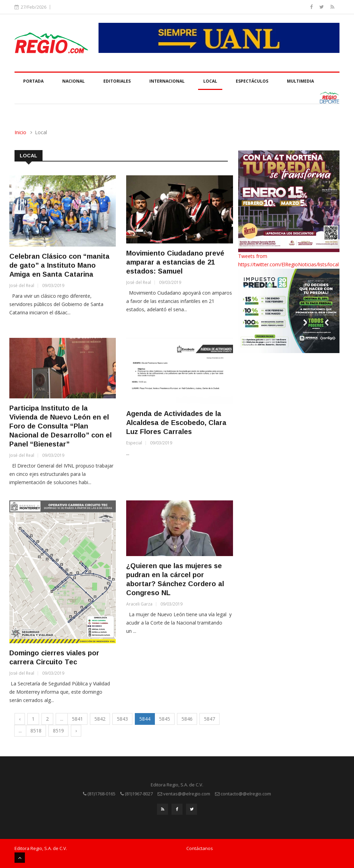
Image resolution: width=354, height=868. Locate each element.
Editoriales (117, 81)
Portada (33, 81)
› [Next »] (76, 731)
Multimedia (300, 81)
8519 (58, 731)
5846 (187, 719)
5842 (100, 719)
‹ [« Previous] (20, 719)
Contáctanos (200, 848)
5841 (77, 719)
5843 (122, 719)
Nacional (73, 81)
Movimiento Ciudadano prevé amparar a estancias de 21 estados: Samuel (175, 262)
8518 (36, 731)
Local (210, 81)
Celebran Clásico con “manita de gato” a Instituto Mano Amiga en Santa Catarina (59, 265)
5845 (165, 719)
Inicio (20, 132)
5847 (209, 719)
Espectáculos (252, 81)
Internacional (167, 81)
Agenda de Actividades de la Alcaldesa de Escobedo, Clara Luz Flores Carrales (176, 423)
